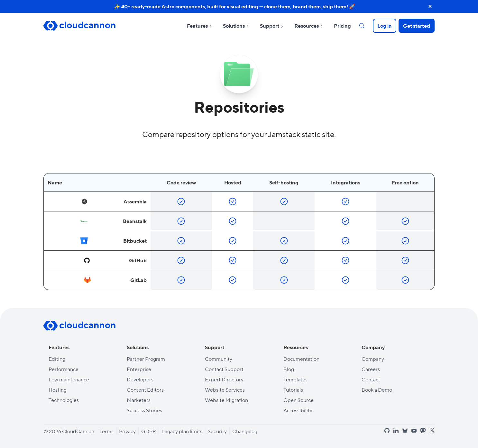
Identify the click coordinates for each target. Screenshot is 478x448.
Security (217, 431)
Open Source (299, 400)
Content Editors (145, 390)
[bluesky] (405, 431)
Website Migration (226, 400)
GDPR (149, 431)
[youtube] (414, 431)
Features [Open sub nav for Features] (200, 26)
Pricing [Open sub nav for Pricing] (342, 26)
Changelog (245, 431)
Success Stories (144, 410)
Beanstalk (113, 221)
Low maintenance (69, 379)
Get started (417, 26)
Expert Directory (224, 379)
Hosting (58, 390)
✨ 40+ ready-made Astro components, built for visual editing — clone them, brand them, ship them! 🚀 (235, 6)
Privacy (127, 431)
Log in (385, 26)
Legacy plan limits (182, 431)
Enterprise (139, 369)
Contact (371, 379)
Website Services (225, 390)
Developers (140, 379)
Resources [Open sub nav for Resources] (309, 26)
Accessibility (298, 410)
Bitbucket (113, 241)
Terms (106, 431)
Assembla (114, 201)
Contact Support (224, 369)
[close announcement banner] (430, 6)
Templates (295, 379)
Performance (64, 369)
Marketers (139, 400)
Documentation (301, 359)
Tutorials (293, 390)
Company (373, 359)
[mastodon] (423, 430)
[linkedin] (396, 431)
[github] (387, 431)
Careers (371, 369)
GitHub (115, 260)
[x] (432, 430)
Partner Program (146, 359)
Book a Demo (377, 390)
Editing (57, 359)
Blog (289, 369)
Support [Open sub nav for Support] (272, 26)
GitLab (115, 280)
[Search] (362, 26)
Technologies (64, 400)
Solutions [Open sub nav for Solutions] (236, 26)
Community (219, 359)
